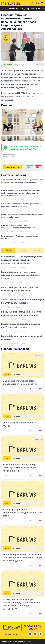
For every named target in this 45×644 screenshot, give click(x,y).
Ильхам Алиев (9, 157)
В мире (11, 307)
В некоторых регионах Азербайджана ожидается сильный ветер (22, 513)
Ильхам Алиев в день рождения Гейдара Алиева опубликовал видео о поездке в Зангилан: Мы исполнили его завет (21, 193)
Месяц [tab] (37, 250)
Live (15, 635)
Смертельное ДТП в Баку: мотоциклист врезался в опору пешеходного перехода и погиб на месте (22, 260)
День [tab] (8, 250)
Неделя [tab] (22, 250)
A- (38, 65)
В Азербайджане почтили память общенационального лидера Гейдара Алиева (20, 275)
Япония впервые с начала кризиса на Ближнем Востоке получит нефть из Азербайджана (22, 558)
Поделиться (13, 167)
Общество (13, 267)
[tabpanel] (22, 300)
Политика (7, 65)
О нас (8, 635)
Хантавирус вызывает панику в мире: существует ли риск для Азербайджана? (20, 468)
